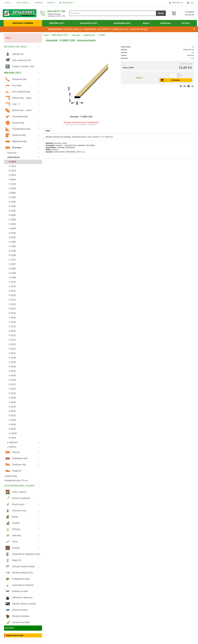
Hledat (161, 13)
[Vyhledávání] (113, 13)
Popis (48, 131)
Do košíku (176, 80)
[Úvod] (20, 13)
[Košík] (183, 13)
